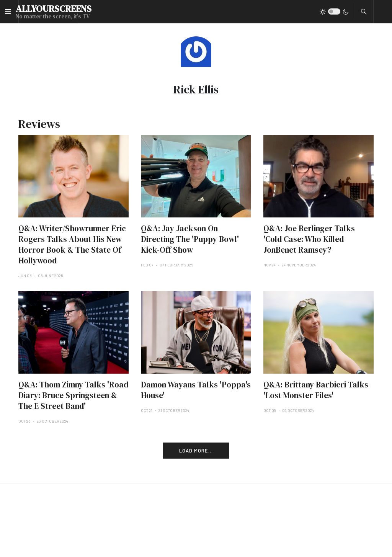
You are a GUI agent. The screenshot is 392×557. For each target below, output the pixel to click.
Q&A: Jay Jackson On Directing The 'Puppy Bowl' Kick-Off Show (190, 239)
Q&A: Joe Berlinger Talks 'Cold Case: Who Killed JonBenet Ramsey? (309, 239)
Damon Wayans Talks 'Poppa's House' (196, 390)
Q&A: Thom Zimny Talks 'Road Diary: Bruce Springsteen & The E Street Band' (73, 395)
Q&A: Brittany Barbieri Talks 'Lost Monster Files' (316, 390)
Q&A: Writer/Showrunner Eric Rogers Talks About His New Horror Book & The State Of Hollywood (72, 244)
